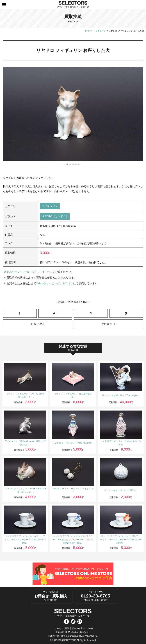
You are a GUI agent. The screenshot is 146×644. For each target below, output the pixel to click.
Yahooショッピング (48, 284)
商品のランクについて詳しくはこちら (29, 272)
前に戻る (39, 324)
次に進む (107, 324)
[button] (67, 164)
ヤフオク (68, 284)
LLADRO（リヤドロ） (55, 217)
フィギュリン (50, 206)
